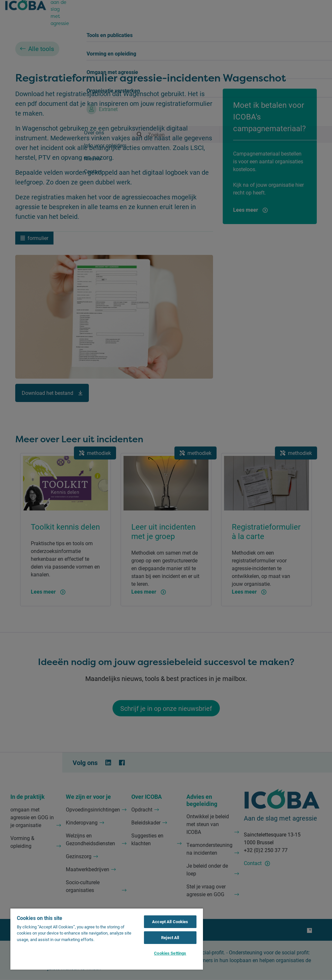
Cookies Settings (170, 953)
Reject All (170, 937)
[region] (107, 939)
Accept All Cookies (170, 922)
